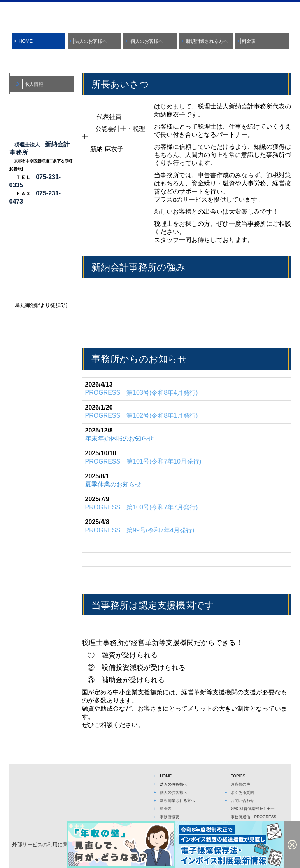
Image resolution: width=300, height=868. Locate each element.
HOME (26, 41)
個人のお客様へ (147, 41)
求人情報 (34, 84)
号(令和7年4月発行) (140, 530)
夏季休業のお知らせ (113, 484)
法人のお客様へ (91, 41)
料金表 (249, 41)
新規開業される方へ (207, 41)
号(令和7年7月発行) (142, 507)
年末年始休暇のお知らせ (119, 438)
